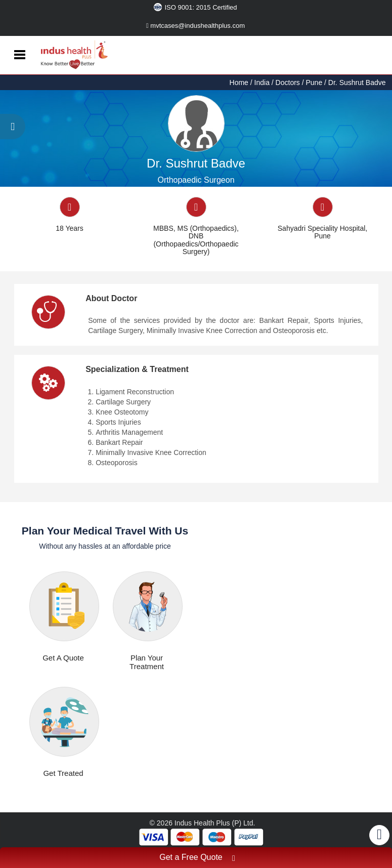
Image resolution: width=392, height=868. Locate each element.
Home (240, 82)
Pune (314, 82)
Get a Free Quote (197, 859)
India (262, 82)
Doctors (288, 82)
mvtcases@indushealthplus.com (195, 26)
